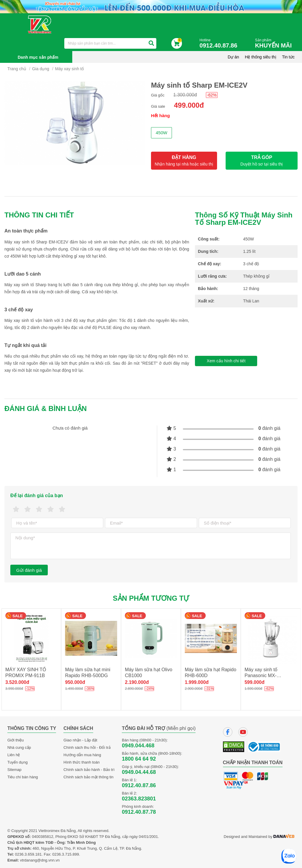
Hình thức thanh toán (81, 762)
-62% (212, 95)
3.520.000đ (17, 682)
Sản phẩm (275, 44)
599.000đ (255, 682)
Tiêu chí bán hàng (23, 777)
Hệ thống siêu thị (260, 57)
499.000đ (189, 105)
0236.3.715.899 (65, 854)
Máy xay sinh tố (69, 69)
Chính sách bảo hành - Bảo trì (89, 770)
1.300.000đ (185, 95)
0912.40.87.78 (139, 812)
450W (161, 133)
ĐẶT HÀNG (184, 161)
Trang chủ (17, 69)
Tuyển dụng (18, 762)
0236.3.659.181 (28, 854)
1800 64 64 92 (139, 759)
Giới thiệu (15, 740)
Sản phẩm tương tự (151, 598)
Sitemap (14, 770)
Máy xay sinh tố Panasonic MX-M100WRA (261, 675)
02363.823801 (139, 799)
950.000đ (75, 682)
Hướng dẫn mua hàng (82, 755)
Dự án (233, 57)
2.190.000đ (137, 682)
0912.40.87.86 (139, 785)
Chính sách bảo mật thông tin (88, 777)
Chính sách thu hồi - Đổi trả (87, 747)
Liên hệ (14, 755)
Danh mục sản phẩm (38, 57)
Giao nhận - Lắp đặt (80, 740)
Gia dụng (41, 69)
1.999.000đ (197, 682)
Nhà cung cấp (19, 747)
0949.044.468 (138, 746)
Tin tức (288, 57)
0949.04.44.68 (139, 772)
